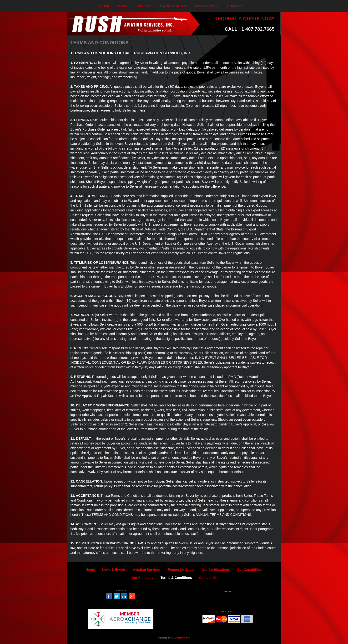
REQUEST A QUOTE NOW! (244, 19)
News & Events (114, 570)
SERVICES (143, 6)
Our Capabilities (250, 570)
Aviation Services (147, 570)
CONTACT (235, 6)
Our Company (142, 578)
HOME (105, 6)
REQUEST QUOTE (173, 6)
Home (90, 570)
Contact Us (208, 578)
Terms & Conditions (176, 578)
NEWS (122, 6)
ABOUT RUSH (207, 6)
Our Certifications (216, 570)
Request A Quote (181, 570)
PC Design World (180, 638)
